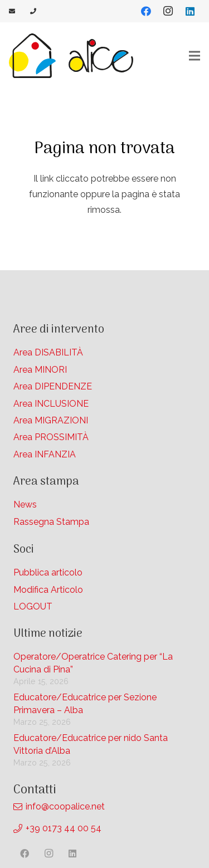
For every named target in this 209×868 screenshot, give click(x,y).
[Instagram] (168, 11)
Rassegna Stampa (51, 522)
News (25, 504)
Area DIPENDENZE (53, 386)
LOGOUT (33, 606)
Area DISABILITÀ (48, 352)
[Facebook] (146, 11)
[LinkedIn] (190, 11)
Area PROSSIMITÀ (51, 437)
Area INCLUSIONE (51, 404)
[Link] (13, 11)
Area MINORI (40, 370)
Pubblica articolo (48, 572)
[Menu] (195, 56)
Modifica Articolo (48, 590)
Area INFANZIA (45, 454)
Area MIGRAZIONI (51, 420)
